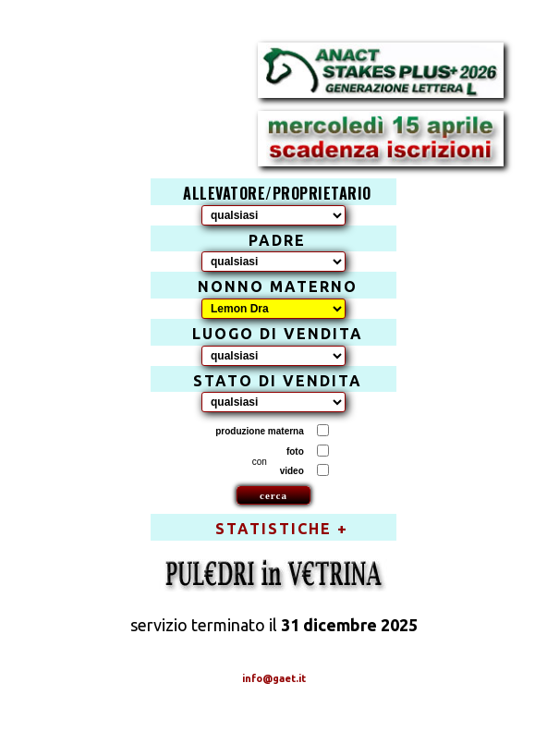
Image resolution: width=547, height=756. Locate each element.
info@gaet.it (274, 678)
